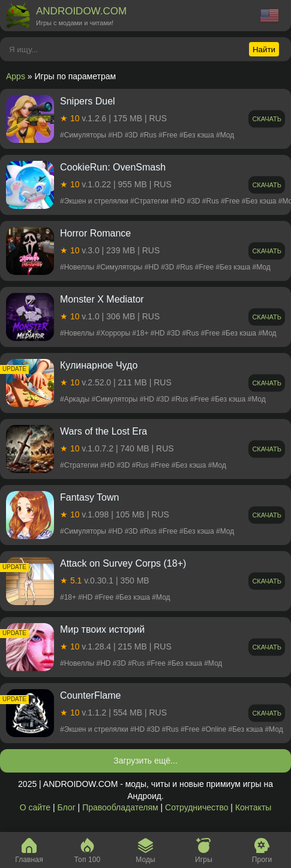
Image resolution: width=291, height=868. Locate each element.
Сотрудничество (196, 807)
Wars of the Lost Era (103, 431)
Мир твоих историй (102, 629)
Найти (264, 50)
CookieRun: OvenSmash (113, 167)
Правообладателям (120, 807)
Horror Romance (95, 233)
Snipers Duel (88, 101)
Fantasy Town (89, 497)
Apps (16, 76)
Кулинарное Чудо (99, 365)
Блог (66, 807)
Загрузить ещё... (145, 761)
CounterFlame (90, 695)
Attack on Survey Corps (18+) (123, 563)
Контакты (253, 807)
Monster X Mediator (102, 299)
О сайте (35, 807)
